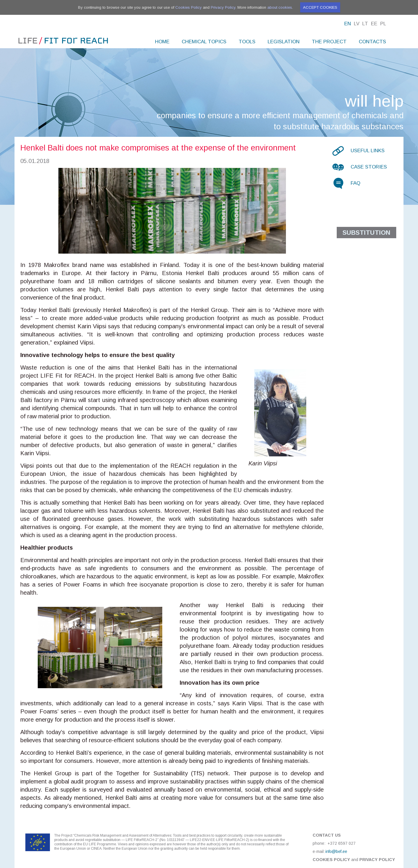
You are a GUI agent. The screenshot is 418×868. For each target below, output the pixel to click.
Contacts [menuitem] (372, 42)
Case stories (369, 167)
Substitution (366, 233)
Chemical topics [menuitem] (204, 42)
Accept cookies (320, 7)
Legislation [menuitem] (284, 42)
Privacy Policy (223, 7)
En (348, 24)
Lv (357, 24)
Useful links (368, 151)
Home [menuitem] (162, 42)
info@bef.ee (336, 851)
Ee (374, 24)
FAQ (355, 183)
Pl (383, 24)
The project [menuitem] (329, 42)
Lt (365, 24)
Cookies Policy (189, 7)
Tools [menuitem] (247, 42)
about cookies (280, 7)
